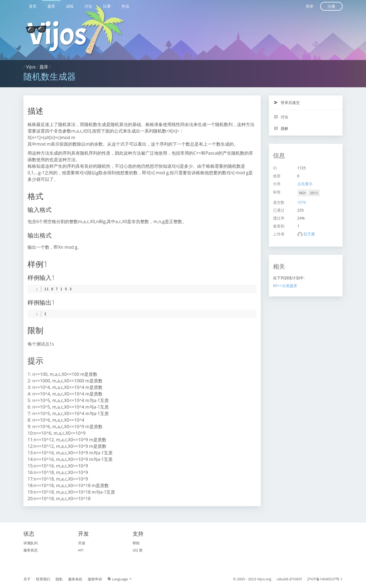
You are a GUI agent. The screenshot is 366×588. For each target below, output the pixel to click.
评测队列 (31, 543)
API (81, 550)
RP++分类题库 (285, 286)
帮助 (136, 543)
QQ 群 (138, 550)
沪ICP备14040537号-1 (325, 579)
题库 (51, 6)
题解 (281, 128)
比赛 (107, 6)
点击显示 (305, 184)
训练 (70, 6)
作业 (125, 6)
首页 (33, 6)
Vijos (31, 67)
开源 (82, 543)
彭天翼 (309, 234)
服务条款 (75, 579)
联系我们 (43, 579)
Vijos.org (264, 579)
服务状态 (31, 550)
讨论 (88, 6)
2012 (314, 193)
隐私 (59, 579)
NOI (302, 193)
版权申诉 (95, 579)
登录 (310, 6)
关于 (27, 579)
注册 (331, 6)
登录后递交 (287, 102)
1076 (302, 202)
